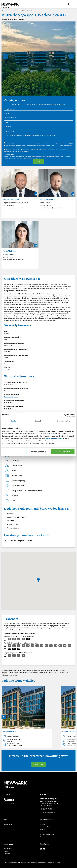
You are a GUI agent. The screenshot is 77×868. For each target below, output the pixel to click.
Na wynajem (8, 824)
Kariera (42, 829)
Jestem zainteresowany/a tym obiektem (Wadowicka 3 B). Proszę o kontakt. (38, 137)
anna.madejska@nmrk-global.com (14, 260)
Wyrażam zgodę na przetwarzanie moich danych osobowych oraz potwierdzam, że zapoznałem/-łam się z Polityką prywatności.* (39, 143)
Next (71, 57)
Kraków (17, 11)
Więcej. (71, 143)
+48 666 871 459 (45, 206)
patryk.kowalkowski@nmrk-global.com (52, 208)
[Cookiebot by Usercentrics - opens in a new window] (66, 415)
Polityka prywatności (47, 834)
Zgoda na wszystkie (63, 452)
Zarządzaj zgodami (38, 452)
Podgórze (23, 11)
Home (2, 11)
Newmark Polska (46, 827)
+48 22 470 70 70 (46, 809)
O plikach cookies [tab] (64, 421)
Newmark (43, 824)
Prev (6, 57)
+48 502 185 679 (8, 206)
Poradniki (7, 854)
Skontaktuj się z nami (11, 397)
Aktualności (8, 849)
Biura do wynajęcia (9, 11)
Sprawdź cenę (38, 764)
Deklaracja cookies (46, 837)
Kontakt (43, 832)
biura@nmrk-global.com (48, 812)
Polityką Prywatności (9, 158)
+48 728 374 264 (8, 258)
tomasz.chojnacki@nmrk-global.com (14, 208)
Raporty (6, 851)
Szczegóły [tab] (38, 421)
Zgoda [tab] (13, 421)
